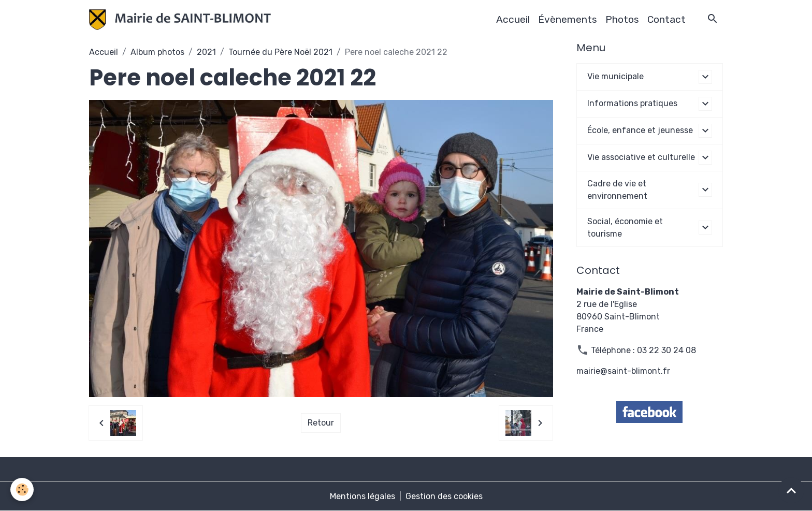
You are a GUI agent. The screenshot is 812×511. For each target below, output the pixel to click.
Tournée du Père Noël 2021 (280, 52)
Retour (321, 423)
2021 (206, 52)
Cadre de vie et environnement (617, 190)
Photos (622, 19)
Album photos (157, 52)
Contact (666, 19)
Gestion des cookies (444, 496)
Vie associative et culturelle (641, 157)
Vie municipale (615, 76)
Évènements (568, 19)
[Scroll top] (791, 490)
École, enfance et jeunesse (640, 130)
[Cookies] (22, 490)
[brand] (182, 20)
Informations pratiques (632, 103)
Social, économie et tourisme (625, 228)
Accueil (513, 19)
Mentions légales (363, 496)
